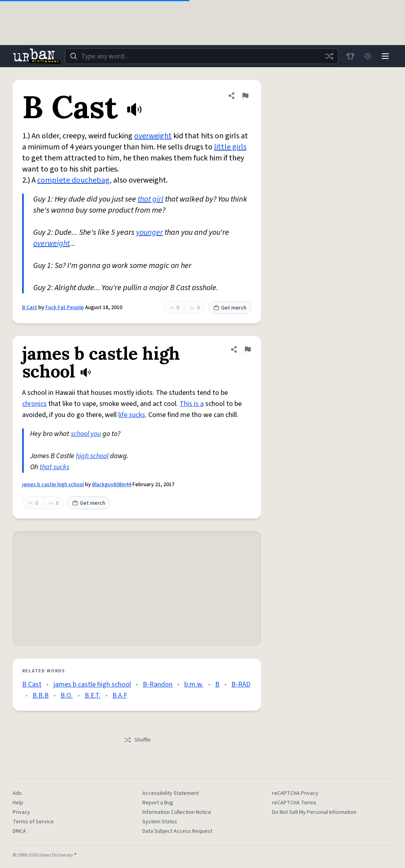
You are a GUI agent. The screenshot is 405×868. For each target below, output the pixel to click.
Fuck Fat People (65, 308)
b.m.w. (194, 684)
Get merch (230, 308)
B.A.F (120, 695)
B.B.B (41, 695)
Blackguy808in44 (112, 485)
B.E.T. (93, 695)
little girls (230, 147)
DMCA (19, 831)
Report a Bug (158, 803)
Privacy (21, 812)
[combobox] (202, 56)
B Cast (30, 308)
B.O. (67, 695)
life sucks (132, 415)
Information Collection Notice (177, 812)
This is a (192, 404)
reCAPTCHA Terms (294, 803)
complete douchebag (73, 180)
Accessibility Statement (171, 793)
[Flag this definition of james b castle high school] (248, 349)
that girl (150, 199)
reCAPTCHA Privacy (295, 793)
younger (150, 232)
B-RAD (241, 684)
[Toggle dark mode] (368, 56)
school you (86, 434)
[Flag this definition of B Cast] (245, 96)
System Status (160, 822)
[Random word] (329, 56)
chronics (34, 404)
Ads (17, 793)
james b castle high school (53, 485)
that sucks (54, 467)
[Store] (350, 56)
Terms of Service (33, 822)
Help (18, 803)
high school (92, 456)
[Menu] (385, 56)
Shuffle (137, 740)
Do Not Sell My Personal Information (314, 812)
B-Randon (158, 684)
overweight (153, 136)
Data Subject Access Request (177, 831)
